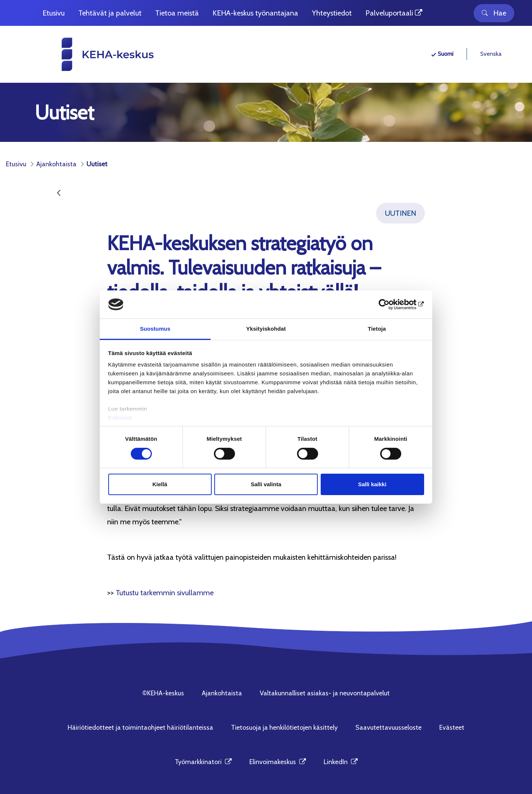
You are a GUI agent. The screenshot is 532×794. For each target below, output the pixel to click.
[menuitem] (54, 13)
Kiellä (160, 484)
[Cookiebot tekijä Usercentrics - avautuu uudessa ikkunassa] (392, 304)
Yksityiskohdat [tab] (266, 329)
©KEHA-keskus (163, 693)
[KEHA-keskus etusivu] (94, 54)
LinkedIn (341, 762)
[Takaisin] (59, 193)
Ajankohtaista (222, 693)
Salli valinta (266, 484)
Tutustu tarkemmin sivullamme (165, 593)
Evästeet (120, 418)
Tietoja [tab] (377, 329)
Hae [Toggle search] (494, 13)
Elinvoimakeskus (278, 762)
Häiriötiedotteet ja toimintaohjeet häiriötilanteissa (140, 727)
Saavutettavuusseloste (388, 727)
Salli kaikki (372, 484)
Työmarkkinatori (203, 762)
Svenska (491, 54)
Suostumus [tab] (155, 329)
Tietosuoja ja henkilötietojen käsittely (284, 727)
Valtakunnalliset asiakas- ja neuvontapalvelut (325, 693)
